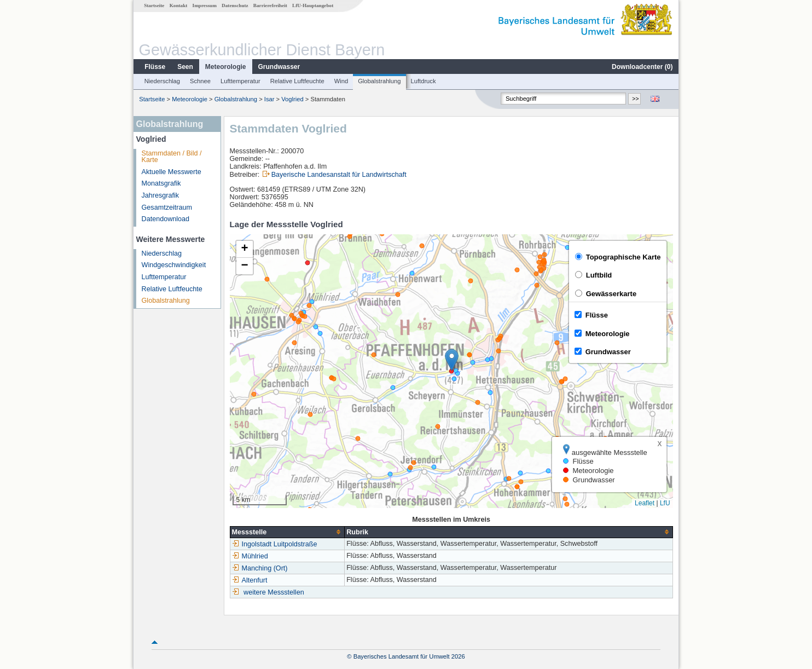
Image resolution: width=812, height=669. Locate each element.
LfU (665, 503)
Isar (269, 99)
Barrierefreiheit (270, 5)
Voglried (292, 99)
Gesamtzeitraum (167, 207)
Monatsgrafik (161, 183)
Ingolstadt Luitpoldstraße (275, 544)
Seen (185, 67)
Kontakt (179, 5)
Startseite (154, 5)
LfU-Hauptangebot (313, 5)
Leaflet (645, 503)
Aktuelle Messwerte (172, 172)
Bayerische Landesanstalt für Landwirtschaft (339, 175)
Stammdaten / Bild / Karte (172, 157)
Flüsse (155, 67)
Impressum (205, 5)
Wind (341, 81)
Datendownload (166, 219)
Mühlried (250, 556)
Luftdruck (424, 81)
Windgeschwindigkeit (174, 265)
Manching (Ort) (260, 568)
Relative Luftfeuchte (297, 81)
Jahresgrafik (161, 195)
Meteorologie (226, 67)
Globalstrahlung (379, 81)
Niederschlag (162, 81)
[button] (452, 360)
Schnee (200, 81)
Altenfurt (250, 580)
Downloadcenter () (642, 67)
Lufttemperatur (240, 81)
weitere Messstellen (274, 592)
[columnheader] (287, 532)
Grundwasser (279, 67)
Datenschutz (235, 5)
